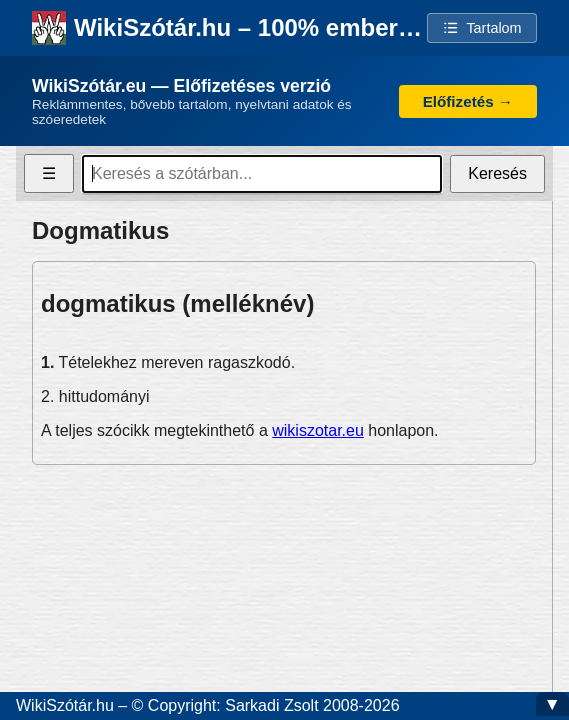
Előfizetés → (468, 101)
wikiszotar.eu (318, 430)
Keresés (497, 173)
